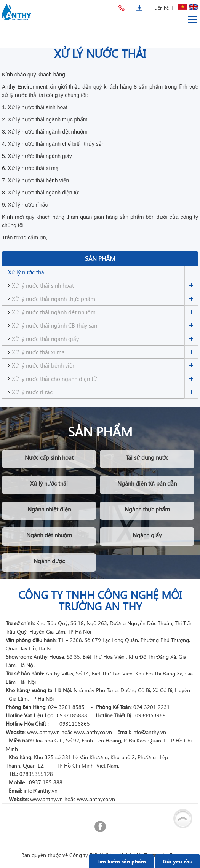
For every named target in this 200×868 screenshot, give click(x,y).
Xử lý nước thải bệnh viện (44, 365)
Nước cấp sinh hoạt (49, 457)
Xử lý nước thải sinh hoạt (43, 285)
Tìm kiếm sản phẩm (121, 861)
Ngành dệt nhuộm (49, 535)
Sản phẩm (100, 258)
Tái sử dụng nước (147, 457)
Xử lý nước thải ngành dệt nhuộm (54, 312)
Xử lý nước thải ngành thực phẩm (54, 299)
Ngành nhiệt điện (49, 509)
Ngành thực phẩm (147, 509)
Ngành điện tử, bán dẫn (147, 483)
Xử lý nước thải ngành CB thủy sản (54, 325)
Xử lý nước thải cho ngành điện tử (54, 379)
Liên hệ (162, 8)
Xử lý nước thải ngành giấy (45, 339)
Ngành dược (49, 561)
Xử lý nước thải (27, 272)
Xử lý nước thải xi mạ (38, 352)
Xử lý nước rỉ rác (32, 392)
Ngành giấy (147, 535)
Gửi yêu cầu (178, 861)
